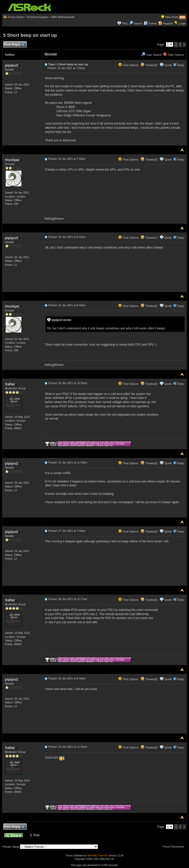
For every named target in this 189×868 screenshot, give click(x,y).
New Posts (172, 17)
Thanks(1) (149, 238)
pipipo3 (13, 65)
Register (168, 23)
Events (150, 23)
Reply (181, 65)
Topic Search (151, 55)
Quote (168, 65)
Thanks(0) (149, 65)
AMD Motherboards (63, 17)
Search (138, 23)
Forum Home (16, 17)
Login (182, 23)
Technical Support (37, 17)
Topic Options (174, 55)
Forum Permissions (174, 847)
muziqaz (14, 160)
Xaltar (11, 384)
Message (51, 54)
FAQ (125, 23)
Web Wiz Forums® (97, 856)
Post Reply (14, 45)
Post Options (128, 65)
